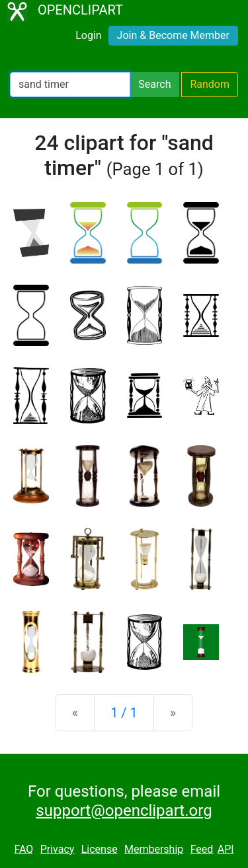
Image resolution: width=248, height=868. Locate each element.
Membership (154, 849)
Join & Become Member (173, 35)
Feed (202, 849)
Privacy (58, 849)
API (226, 849)
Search (154, 84)
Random (210, 84)
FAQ (23, 849)
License (100, 849)
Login (88, 35)
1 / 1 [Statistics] (124, 713)
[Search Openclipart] (70, 85)
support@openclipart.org (124, 811)
